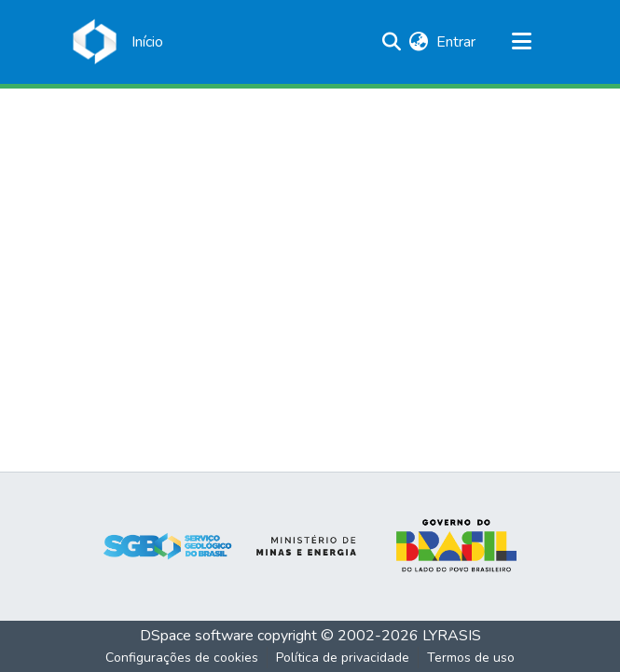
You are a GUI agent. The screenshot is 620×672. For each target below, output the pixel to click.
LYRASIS (452, 636)
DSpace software (197, 636)
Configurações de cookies (182, 658)
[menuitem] (419, 42)
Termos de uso (471, 658)
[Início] (147, 42)
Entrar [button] (457, 42)
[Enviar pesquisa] (392, 42)
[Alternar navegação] (522, 42)
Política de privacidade (343, 658)
